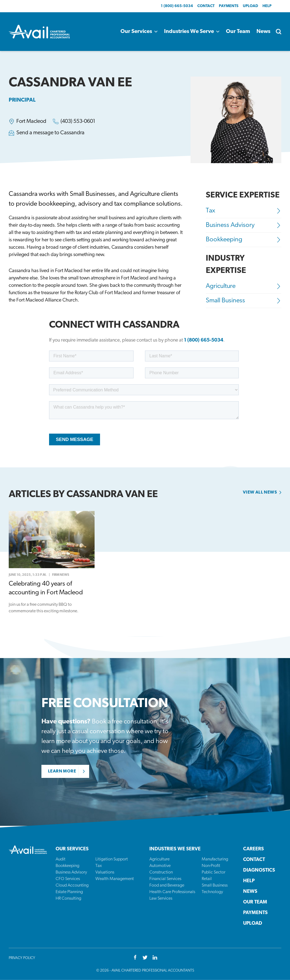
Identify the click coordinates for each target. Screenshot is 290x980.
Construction (161, 872)
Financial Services (165, 879)
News (263, 32)
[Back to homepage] (39, 32)
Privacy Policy (22, 958)
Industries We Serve (192, 32)
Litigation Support (112, 859)
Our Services (139, 32)
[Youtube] (155, 958)
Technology (212, 892)
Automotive (160, 866)
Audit (61, 859)
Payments (229, 6)
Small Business (244, 301)
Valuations (105, 872)
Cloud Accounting (72, 885)
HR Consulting (68, 899)
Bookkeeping (244, 240)
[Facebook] (135, 958)
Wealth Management (115, 879)
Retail (207, 879)
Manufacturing (215, 859)
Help (267, 6)
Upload (250, 6)
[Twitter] (145, 958)
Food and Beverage (167, 885)
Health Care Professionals (172, 892)
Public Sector (214, 872)
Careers (253, 849)
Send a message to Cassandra (50, 133)
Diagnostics (259, 870)
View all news (260, 492)
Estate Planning (69, 892)
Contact (206, 6)
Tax (244, 211)
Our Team (238, 32)
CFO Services (68, 879)
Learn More (62, 771)
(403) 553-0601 (78, 121)
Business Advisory (244, 225)
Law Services (161, 899)
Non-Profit (211, 866)
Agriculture (244, 286)
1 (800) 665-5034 (177, 6)
